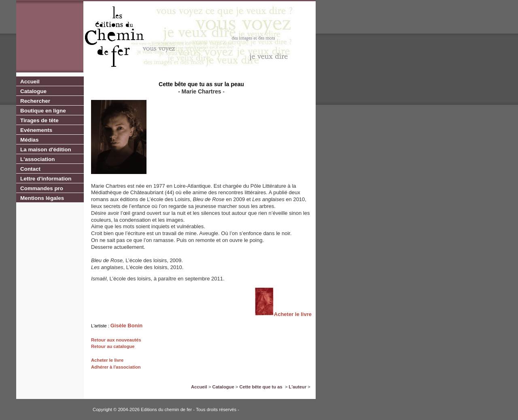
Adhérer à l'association (116, 367)
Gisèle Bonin (126, 326)
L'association (37, 159)
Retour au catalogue (113, 346)
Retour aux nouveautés (116, 340)
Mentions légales (42, 198)
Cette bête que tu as (261, 387)
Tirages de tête (39, 120)
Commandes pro (42, 188)
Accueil (30, 82)
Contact (30, 169)
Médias (30, 140)
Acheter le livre (293, 314)
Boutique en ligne (43, 111)
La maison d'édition (46, 150)
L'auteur (298, 387)
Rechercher (35, 101)
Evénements (36, 130)
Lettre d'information (46, 179)
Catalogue (33, 91)
